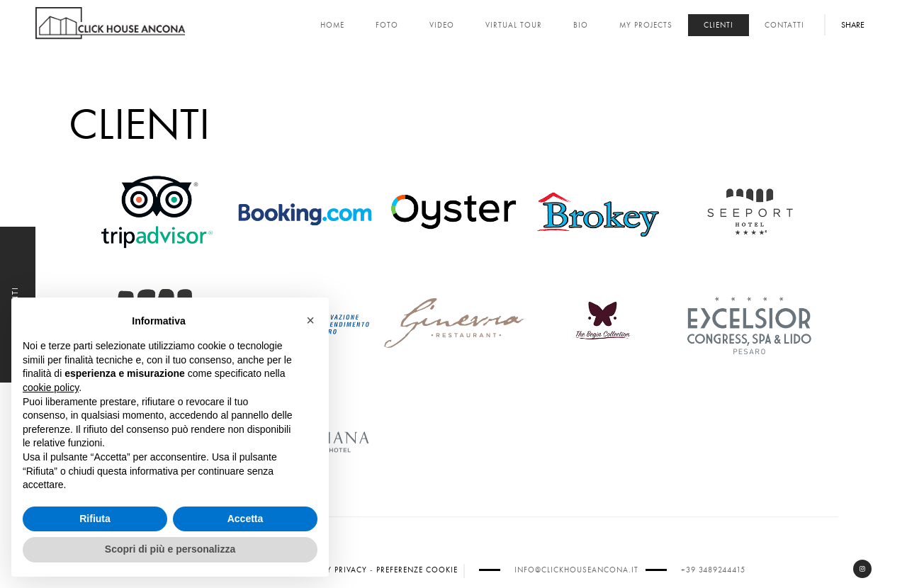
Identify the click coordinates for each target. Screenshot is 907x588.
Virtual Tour (514, 25)
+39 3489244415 (713, 570)
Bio (581, 25)
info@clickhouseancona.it (576, 570)
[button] (310, 320)
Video (442, 25)
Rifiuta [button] (95, 519)
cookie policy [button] (51, 388)
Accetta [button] (246, 519)
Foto (387, 25)
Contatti (784, 25)
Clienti (719, 25)
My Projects (646, 25)
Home (332, 25)
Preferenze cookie (417, 570)
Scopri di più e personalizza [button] (170, 549)
